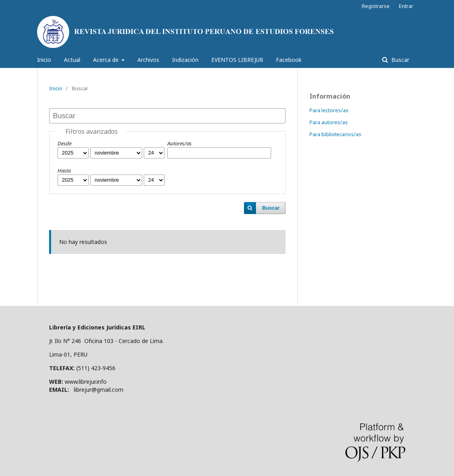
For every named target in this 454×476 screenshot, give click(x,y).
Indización (185, 60)
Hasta (64, 171)
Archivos (148, 60)
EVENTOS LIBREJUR (237, 60)
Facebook (289, 60)
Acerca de (107, 60)
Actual (72, 60)
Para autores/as (329, 122)
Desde (64, 143)
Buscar (399, 60)
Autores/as (179, 143)
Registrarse (376, 6)
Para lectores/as (329, 110)
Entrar (406, 6)
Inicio (44, 60)
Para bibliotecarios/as (335, 134)
